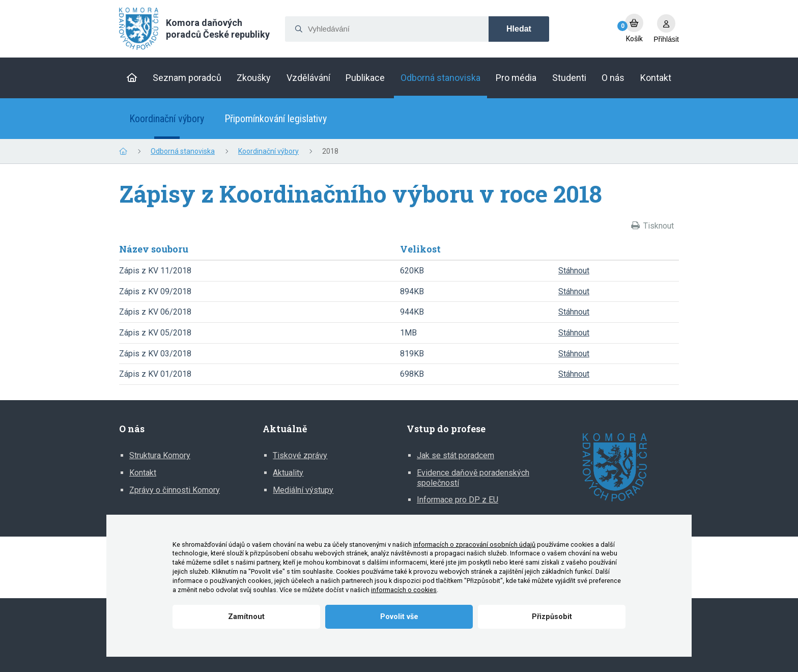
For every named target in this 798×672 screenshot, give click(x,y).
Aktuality (288, 473)
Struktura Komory (160, 455)
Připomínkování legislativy (276, 119)
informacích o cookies (404, 590)
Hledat (519, 29)
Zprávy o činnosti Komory (175, 490)
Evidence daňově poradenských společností (473, 478)
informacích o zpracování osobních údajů (474, 544)
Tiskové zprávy (300, 455)
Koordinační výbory (167, 119)
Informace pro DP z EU (458, 500)
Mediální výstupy (303, 490)
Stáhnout (574, 271)
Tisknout (659, 226)
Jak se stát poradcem (455, 455)
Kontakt (143, 473)
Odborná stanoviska (183, 151)
